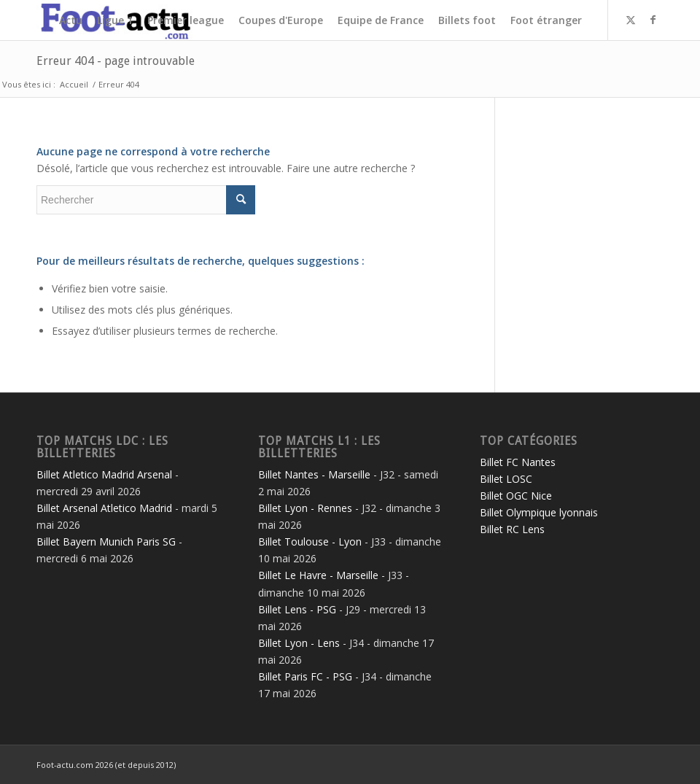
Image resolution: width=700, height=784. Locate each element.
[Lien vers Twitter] (631, 20)
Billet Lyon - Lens (299, 643)
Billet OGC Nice (516, 496)
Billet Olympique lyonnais (539, 512)
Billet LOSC (506, 479)
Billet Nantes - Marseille (314, 474)
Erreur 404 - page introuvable (116, 61)
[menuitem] (71, 20)
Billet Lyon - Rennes (305, 508)
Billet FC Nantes (518, 462)
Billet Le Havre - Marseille (318, 575)
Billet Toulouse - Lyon (310, 542)
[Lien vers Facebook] (653, 20)
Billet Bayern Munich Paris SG (106, 542)
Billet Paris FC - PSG (305, 676)
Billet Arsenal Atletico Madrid (104, 508)
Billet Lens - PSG (297, 609)
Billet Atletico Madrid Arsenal (104, 474)
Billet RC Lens (512, 529)
